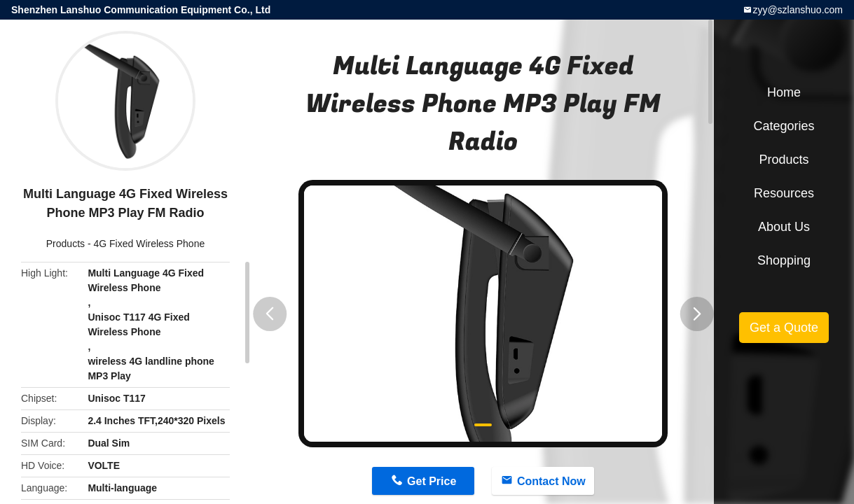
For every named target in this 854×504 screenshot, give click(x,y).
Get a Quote (784, 328)
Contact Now (551, 481)
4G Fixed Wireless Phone (149, 244)
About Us (784, 227)
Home (784, 92)
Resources (784, 193)
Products (66, 244)
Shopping (784, 260)
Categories (784, 126)
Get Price (432, 481)
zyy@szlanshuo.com (798, 10)
